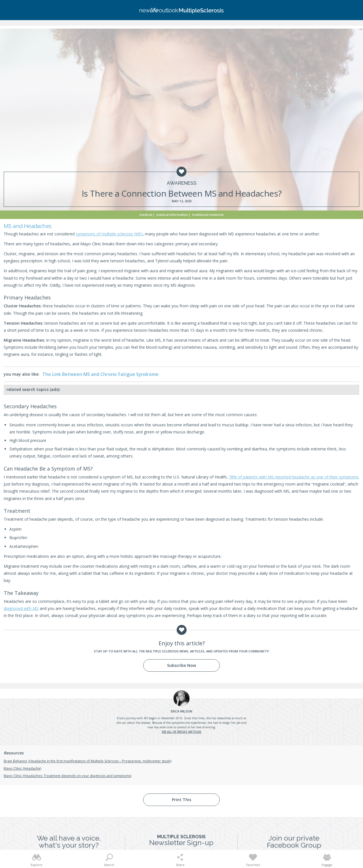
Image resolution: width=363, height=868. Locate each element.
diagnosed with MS (21, 608)
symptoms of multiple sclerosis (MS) (109, 234)
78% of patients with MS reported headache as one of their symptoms (294, 477)
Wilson (181, 711)
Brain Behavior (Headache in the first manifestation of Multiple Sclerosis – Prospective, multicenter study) (87, 761)
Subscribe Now (181, 665)
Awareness (182, 183)
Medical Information (172, 215)
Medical (146, 215)
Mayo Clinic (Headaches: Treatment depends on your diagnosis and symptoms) (67, 776)
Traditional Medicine (208, 215)
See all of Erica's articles (181, 732)
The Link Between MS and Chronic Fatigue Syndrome (100, 374)
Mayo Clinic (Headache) (22, 768)
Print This (181, 800)
